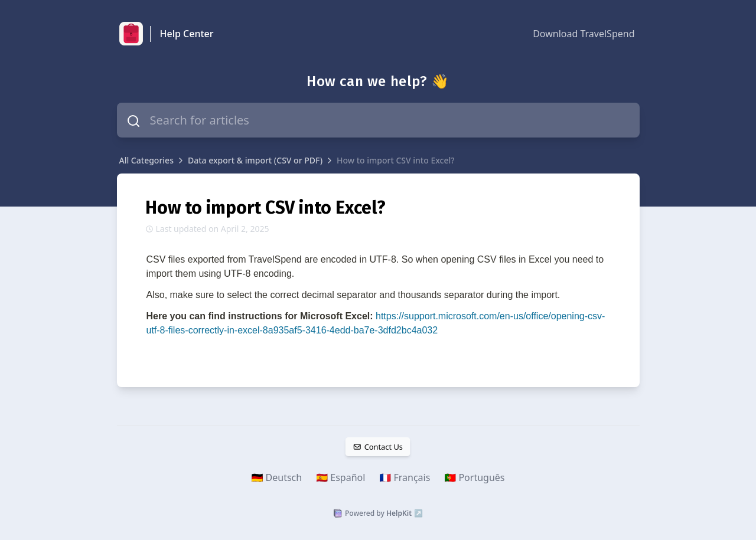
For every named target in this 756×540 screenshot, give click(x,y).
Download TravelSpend (584, 34)
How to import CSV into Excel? (395, 160)
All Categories (146, 160)
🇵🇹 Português (474, 477)
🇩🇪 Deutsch (277, 477)
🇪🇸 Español (340, 477)
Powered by (378, 513)
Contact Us (378, 447)
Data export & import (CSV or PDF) (255, 160)
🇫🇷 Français (405, 477)
